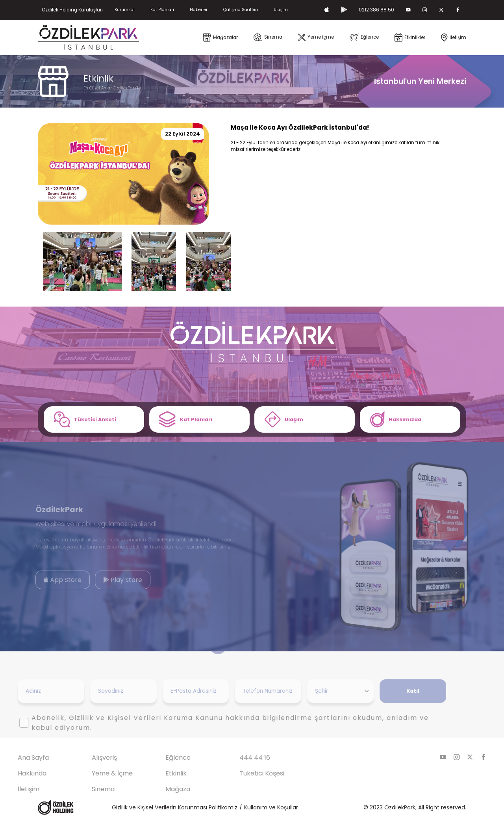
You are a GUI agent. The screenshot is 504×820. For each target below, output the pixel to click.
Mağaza (163, 789)
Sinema (88, 789)
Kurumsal (125, 10)
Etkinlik (161, 773)
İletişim (14, 789)
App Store (48, 580)
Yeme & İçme (97, 773)
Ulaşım (281, 10)
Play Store (108, 580)
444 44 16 (240, 758)
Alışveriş (89, 758)
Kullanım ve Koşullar (271, 807)
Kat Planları (162, 10)
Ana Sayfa (18, 758)
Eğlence (163, 758)
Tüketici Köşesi (247, 773)
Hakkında (17, 773)
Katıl (398, 691)
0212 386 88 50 (376, 10)
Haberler (199, 10)
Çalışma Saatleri (241, 10)
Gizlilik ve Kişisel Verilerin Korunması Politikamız (175, 807)
